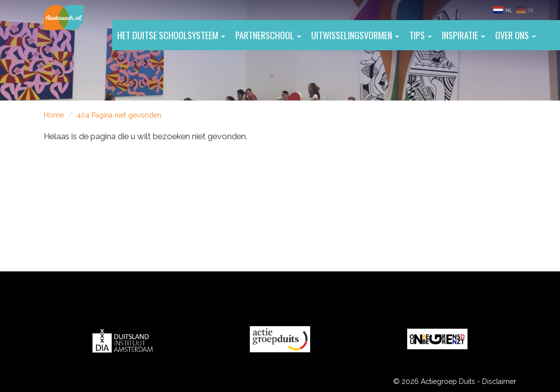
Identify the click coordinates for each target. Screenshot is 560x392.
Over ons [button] (516, 35)
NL (503, 10)
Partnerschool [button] (268, 35)
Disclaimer (499, 381)
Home (54, 115)
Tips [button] (421, 35)
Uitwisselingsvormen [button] (355, 35)
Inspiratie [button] (463, 35)
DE (525, 10)
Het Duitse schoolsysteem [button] (171, 35)
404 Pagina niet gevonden (119, 115)
